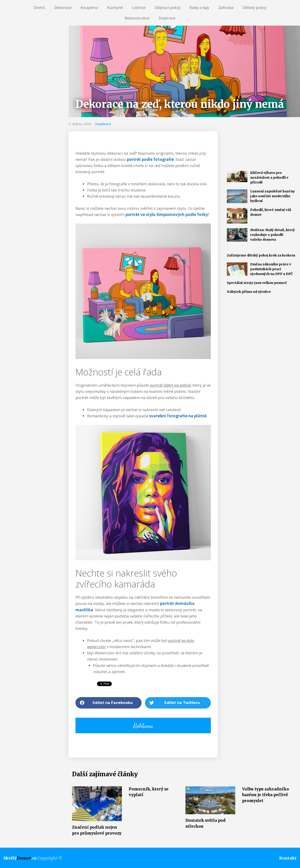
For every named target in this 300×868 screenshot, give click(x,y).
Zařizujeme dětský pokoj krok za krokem (261, 255)
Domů (39, 7)
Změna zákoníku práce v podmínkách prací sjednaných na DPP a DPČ (271, 269)
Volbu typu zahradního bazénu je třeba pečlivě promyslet (266, 795)
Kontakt (288, 858)
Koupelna (89, 7)
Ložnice (139, 7)
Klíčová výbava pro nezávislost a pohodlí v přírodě (269, 178)
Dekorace (63, 7)
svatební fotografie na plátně (178, 416)
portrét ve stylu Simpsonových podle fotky (167, 214)
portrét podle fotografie (150, 159)
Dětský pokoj (254, 7)
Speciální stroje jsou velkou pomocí (257, 283)
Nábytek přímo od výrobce (249, 292)
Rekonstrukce (137, 18)
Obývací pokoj (167, 7)
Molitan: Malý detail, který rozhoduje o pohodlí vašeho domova (272, 235)
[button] (108, 703)
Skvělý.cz (20, 858)
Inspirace (167, 18)
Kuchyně (115, 7)
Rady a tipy (199, 7)
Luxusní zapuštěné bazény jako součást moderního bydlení (272, 196)
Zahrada (226, 7)
